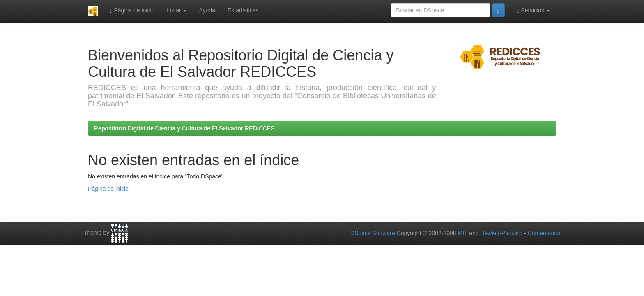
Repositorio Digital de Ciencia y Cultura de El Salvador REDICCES (184, 128)
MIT (462, 233)
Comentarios (544, 233)
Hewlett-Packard (501, 233)
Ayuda (207, 10)
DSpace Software (373, 233)
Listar (177, 10)
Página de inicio (132, 10)
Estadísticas (243, 10)
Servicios (534, 10)
